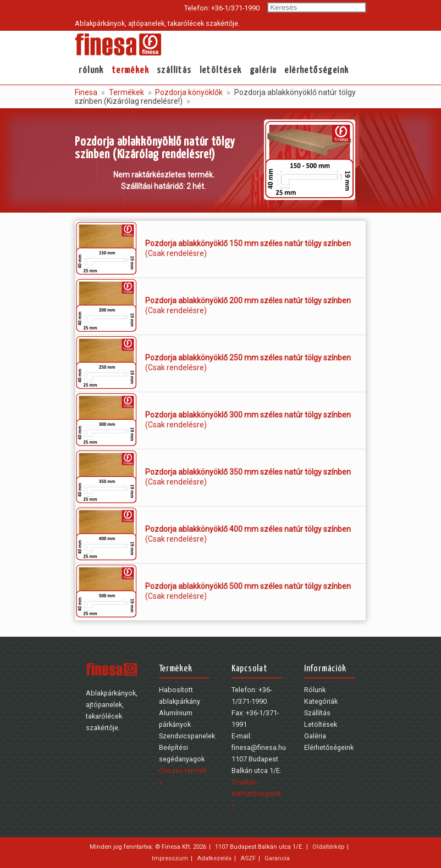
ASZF (248, 858)
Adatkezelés (214, 858)
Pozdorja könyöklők (188, 92)
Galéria (263, 71)
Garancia (277, 858)
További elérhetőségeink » (256, 794)
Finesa (86, 92)
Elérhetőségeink (316, 71)
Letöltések (221, 71)
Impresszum (170, 858)
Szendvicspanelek (187, 736)
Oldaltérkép (328, 847)
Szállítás (174, 71)
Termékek (130, 71)
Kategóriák (321, 701)
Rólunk (91, 71)
